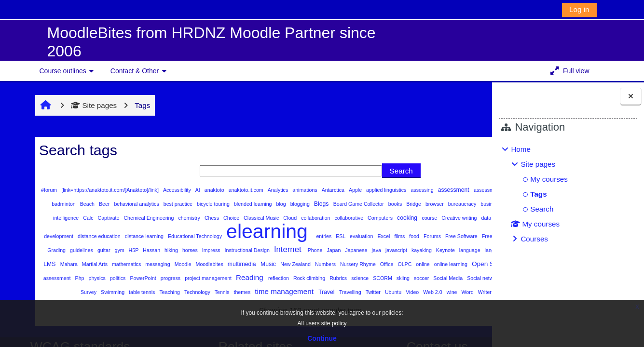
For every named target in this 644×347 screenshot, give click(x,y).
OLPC (371, 278)
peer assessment (98, 292)
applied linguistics (383, 190)
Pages (67, 292)
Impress (97, 264)
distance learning (397, 232)
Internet (173, 263)
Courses (534, 239)
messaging (124, 278)
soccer (468, 292)
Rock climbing (357, 292)
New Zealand (262, 278)
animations (301, 190)
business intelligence (223, 218)
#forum (45, 190)
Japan (219, 264)
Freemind (295, 250)
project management (256, 292)
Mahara (35, 278)
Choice (399, 218)
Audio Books (122, 204)
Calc (256, 218)
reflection (326, 292)
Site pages (76, 105)
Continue (322, 338)
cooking (134, 232)
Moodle (149, 278)
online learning (417, 278)
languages (382, 264)
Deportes (262, 232)
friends (318, 250)
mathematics (92, 278)
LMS (468, 264)
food (217, 250)
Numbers (291, 278)
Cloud (457, 218)
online (389, 278)
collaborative (76, 232)
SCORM (430, 292)
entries (127, 250)
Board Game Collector (446, 204)
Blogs (410, 204)
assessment (449, 190)
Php (127, 292)
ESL (144, 250)
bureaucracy (112, 218)
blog (370, 204)
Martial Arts (61, 278)
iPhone (200, 264)
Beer (193, 204)
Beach (176, 204)
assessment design (53, 204)
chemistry (357, 218)
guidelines (417, 250)
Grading (392, 250)
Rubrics (386, 292)
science (407, 292)
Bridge (64, 218)
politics (165, 292)
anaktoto (211, 190)
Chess (380, 218)
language (355, 264)
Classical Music (429, 218)
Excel (186, 250)
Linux (451, 264)
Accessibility (173, 190)
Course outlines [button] (63, 71)
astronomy (91, 204)
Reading (297, 291)
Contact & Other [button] (135, 71)
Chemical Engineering (317, 218)
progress (218, 292)
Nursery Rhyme (324, 278)
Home (521, 149)
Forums (235, 250)
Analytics (274, 190)
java (262, 264)
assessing (419, 190)
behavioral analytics (225, 204)
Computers (107, 232)
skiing (451, 292)
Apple (352, 190)
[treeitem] (568, 194)
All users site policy (322, 323)
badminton (152, 204)
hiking (57, 264)
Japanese (242, 264)
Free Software (264, 250)
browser (85, 218)
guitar (439, 250)
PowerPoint (190, 292)
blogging (389, 204)
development (312, 232)
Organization (41, 292)
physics (144, 292)
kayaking (307, 264)
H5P (469, 250)
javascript (282, 264)
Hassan (37, 264)
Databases (235, 232)
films (202, 250)
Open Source (457, 278)
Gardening (342, 250)
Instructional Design (133, 264)
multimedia (208, 278)
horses (75, 264)
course (157, 232)
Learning (408, 264)
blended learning (342, 204)
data (213, 232)
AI (194, 190)
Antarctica (329, 190)
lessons (431, 264)
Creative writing (186, 232)
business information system (163, 218)
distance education (352, 232)
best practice (267, 204)
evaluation (164, 250)
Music (234, 278)
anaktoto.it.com (242, 190)
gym (455, 250)
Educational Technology (447, 232)
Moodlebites (176, 278)
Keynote (331, 264)
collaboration (43, 232)
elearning (71, 245)
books (45, 218)
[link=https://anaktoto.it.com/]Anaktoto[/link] (106, 190)
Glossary (369, 250)
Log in (579, 9)
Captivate (277, 218)
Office (353, 278)
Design (285, 232)
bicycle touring (302, 204)
